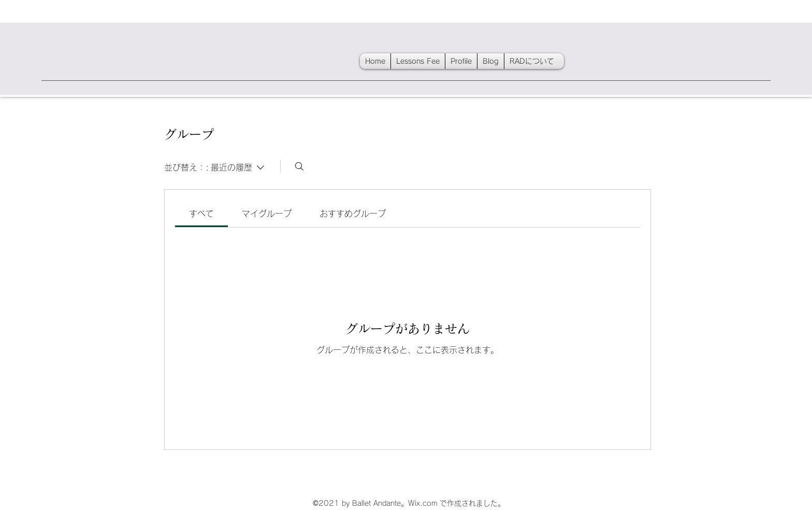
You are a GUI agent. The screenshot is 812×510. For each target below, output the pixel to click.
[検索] (299, 166)
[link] (201, 214)
